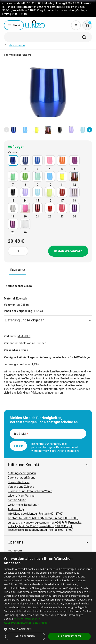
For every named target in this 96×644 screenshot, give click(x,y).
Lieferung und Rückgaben (48, 320)
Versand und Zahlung (21, 487)
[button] (7, 130)
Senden (19, 446)
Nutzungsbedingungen (22, 473)
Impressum (15, 551)
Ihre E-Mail (21, 434)
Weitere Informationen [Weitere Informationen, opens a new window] (27, 619)
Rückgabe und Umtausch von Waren (30, 491)
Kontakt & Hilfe (17, 500)
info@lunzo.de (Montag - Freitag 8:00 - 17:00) (36, 514)
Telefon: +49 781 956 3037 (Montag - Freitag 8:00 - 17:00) (43, 518)
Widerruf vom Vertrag (21, 496)
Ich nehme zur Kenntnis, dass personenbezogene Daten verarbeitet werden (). (56, 447)
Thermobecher (17, 45)
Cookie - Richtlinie (19, 482)
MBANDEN (24, 336)
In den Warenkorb (68, 251)
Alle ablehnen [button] (25, 636)
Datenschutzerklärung (22, 478)
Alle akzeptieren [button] (69, 636)
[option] (14, 130)
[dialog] (48, 598)
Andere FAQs (16, 509)
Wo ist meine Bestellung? (23, 505)
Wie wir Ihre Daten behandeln (60, 451)
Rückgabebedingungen (45, 393)
